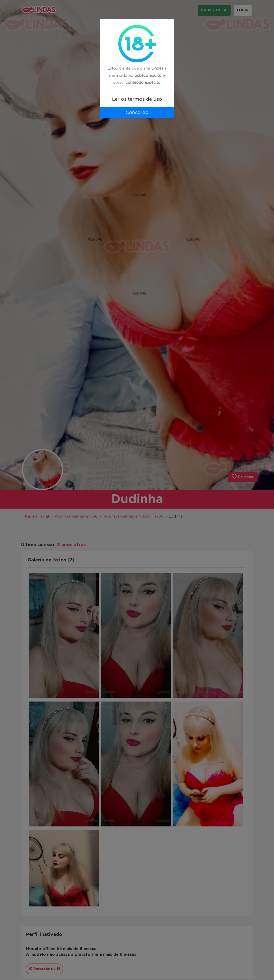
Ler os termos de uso (137, 99)
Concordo (137, 113)
